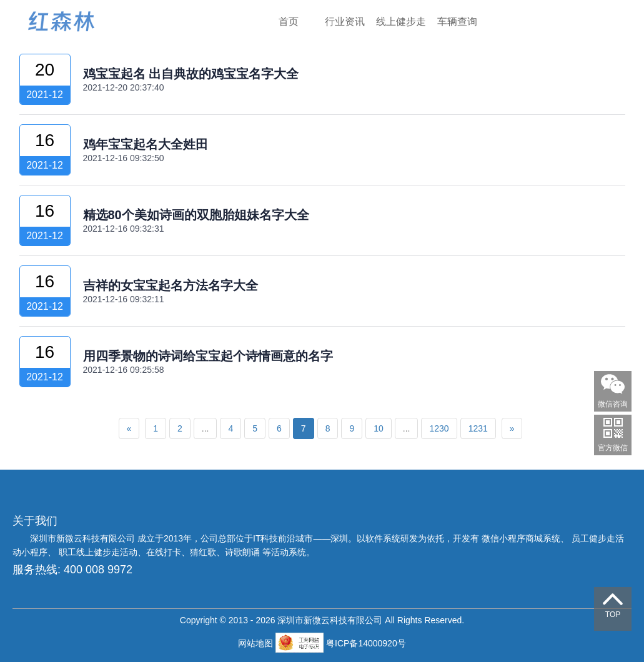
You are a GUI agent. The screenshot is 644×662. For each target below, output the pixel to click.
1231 (478, 428)
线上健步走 (401, 22)
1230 (439, 428)
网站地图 (257, 643)
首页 (289, 22)
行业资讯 (345, 22)
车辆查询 (457, 22)
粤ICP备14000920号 (366, 643)
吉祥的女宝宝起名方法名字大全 (171, 285)
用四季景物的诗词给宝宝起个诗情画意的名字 (208, 356)
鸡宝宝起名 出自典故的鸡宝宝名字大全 (191, 74)
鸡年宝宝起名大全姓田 (146, 144)
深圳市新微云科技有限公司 (84, 538)
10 (379, 428)
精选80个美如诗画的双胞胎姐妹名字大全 (196, 215)
